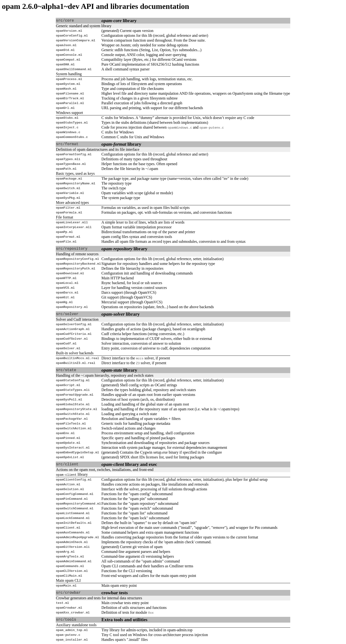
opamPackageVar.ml (72, 419)
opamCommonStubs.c (72, 137)
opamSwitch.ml (68, 188)
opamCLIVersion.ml (72, 571)
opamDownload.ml (70, 273)
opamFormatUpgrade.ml (75, 395)
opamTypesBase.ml (71, 164)
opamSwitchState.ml (73, 414)
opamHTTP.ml (66, 278)
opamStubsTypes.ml (72, 123)
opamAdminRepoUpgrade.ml (77, 537)
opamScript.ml (68, 385)
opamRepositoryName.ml (76, 183)
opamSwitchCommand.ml (75, 508)
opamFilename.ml (70, 94)
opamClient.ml (68, 528)
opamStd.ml (65, 50)
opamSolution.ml (70, 489)
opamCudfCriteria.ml (74, 334)
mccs (140, 358)
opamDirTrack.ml (70, 98)
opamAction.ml (68, 484)
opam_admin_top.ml (72, 630)
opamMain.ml (66, 586)
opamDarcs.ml (67, 293)
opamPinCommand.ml (72, 499)
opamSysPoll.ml (69, 400)
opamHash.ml (66, 89)
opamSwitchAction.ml (74, 428)
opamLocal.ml (67, 283)
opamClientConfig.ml (74, 480)
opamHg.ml (64, 302)
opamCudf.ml (66, 344)
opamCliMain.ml (69, 576)
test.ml (63, 603)
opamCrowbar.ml (69, 608)
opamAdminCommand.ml (74, 561)
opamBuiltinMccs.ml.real (77, 358)
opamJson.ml (66, 45)
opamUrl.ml (65, 108)
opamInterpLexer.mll (74, 227)
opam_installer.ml (72, 640)
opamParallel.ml (70, 103)
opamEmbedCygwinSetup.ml (77, 452)
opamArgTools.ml (70, 556)
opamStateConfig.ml (73, 380)
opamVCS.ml (65, 288)
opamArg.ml (65, 552)
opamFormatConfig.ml (74, 154)
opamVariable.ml (70, 193)
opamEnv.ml (65, 433)
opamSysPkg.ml (68, 198)
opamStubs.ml (67, 118)
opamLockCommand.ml (73, 518)
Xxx (151, 613)
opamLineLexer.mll (72, 222)
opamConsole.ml (69, 55)
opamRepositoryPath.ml (76, 269)
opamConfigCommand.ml (75, 494)
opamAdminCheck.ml (72, 542)
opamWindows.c (180, 127)
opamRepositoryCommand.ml (78, 504)
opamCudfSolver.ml (72, 339)
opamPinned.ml (68, 438)
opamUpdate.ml (68, 443)
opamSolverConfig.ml (74, 324)
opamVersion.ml (69, 31)
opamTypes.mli (68, 159)
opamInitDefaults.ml (74, 523)
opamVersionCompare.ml (76, 40)
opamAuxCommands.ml (73, 532)
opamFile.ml (66, 242)
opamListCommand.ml (73, 513)
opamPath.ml (66, 169)
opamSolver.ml (68, 348)
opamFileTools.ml (71, 424)
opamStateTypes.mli (73, 390)
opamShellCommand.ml (74, 69)
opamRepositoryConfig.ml (77, 259)
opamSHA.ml (65, 64)
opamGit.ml (65, 297)
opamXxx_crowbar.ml (73, 613)
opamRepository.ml (72, 307)
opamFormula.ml (69, 213)
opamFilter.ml (68, 208)
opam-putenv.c (212, 127)
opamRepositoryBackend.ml (78, 264)
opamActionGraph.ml (73, 329)
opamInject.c (67, 127)
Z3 (138, 363)
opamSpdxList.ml (70, 457)
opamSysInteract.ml (73, 448)
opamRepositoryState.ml (77, 409)
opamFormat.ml (68, 237)
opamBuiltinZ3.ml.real (76, 363)
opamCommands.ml (70, 566)
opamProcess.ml (69, 79)
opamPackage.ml (69, 179)
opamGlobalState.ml (73, 404)
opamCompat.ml (68, 60)
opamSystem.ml (68, 84)
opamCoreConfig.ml (72, 36)
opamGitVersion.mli (73, 547)
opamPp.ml (64, 232)
